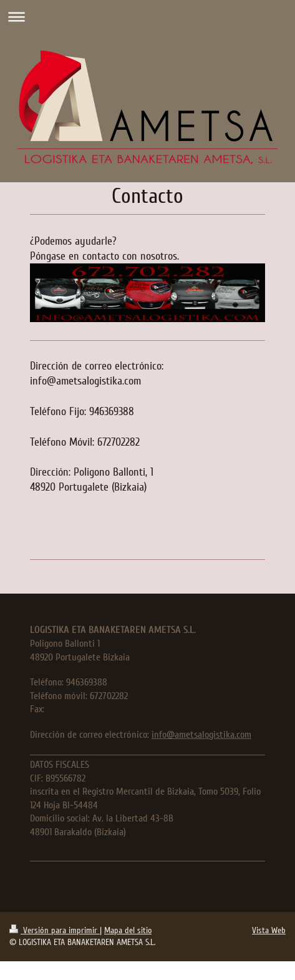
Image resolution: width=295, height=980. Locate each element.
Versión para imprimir (55, 930)
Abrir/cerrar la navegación (147, 17)
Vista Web (269, 930)
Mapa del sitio (128, 930)
